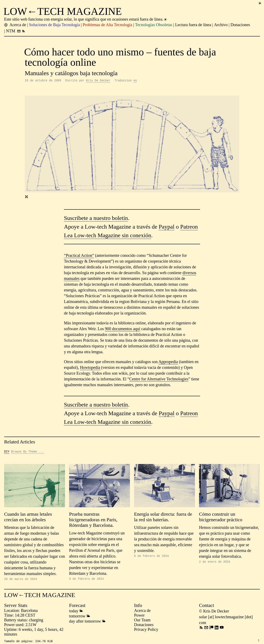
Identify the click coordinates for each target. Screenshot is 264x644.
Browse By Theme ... (28, 452)
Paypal (166, 227)
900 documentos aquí (123, 329)
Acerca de (142, 612)
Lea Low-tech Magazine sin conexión (108, 236)
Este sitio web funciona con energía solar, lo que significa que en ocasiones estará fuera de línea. (86, 19)
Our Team (142, 621)
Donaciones (144, 626)
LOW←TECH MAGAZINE (63, 11)
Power (139, 616)
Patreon (189, 227)
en (135, 81)
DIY (7, 452)
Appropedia (168, 362)
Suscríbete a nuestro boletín (96, 219)
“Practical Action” (79, 256)
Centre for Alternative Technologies (159, 380)
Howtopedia (90, 368)
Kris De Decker (98, 81)
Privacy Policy (146, 631)
